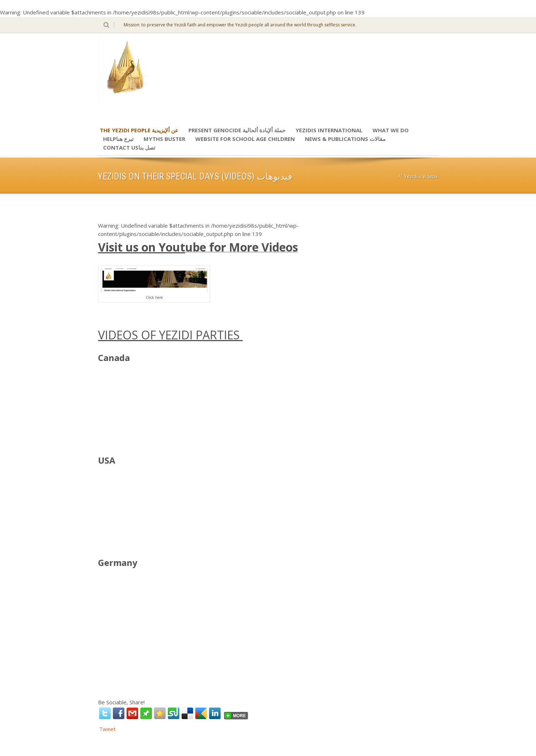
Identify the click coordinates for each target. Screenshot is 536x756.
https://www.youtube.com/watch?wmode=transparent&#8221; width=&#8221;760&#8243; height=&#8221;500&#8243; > (152, 604)
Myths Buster (164, 139)
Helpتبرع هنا (118, 139)
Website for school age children (245, 139)
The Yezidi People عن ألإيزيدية (139, 130)
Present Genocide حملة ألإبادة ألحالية (237, 130)
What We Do (391, 130)
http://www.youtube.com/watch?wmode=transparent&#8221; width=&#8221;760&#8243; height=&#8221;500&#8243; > (152, 399)
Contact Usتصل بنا (129, 147)
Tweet (107, 729)
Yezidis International (329, 130)
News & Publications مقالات (345, 139)
